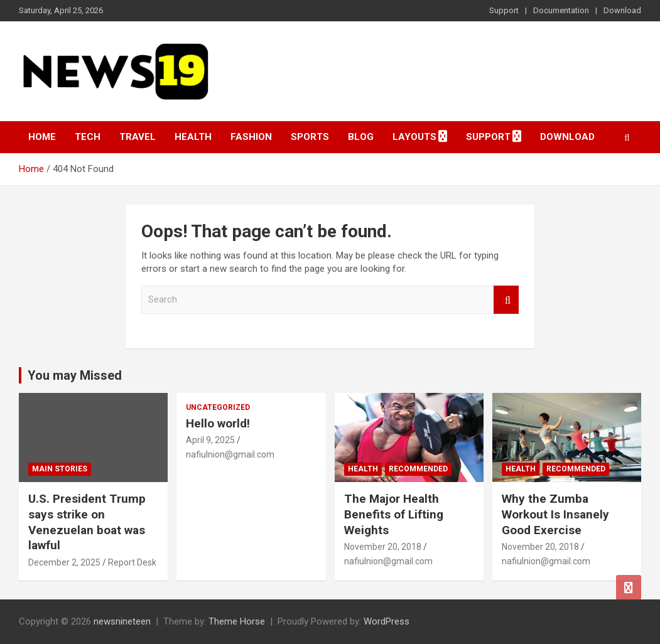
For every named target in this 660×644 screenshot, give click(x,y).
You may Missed (75, 375)
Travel (138, 137)
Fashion (251, 137)
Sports (310, 137)
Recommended (418, 469)
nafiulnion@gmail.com (230, 454)
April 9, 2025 (210, 440)
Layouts (414, 137)
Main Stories (60, 469)
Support (504, 10)
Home (42, 137)
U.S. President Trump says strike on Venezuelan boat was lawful (87, 522)
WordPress (387, 621)
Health (193, 137)
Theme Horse (237, 621)
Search (506, 300)
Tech (88, 137)
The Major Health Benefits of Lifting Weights (394, 514)
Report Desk (132, 562)
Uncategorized (218, 407)
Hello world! (218, 423)
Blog (361, 137)
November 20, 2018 (383, 547)
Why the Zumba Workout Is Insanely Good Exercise (555, 514)
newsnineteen (122, 621)
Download (622, 10)
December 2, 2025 (64, 562)
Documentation (561, 10)
